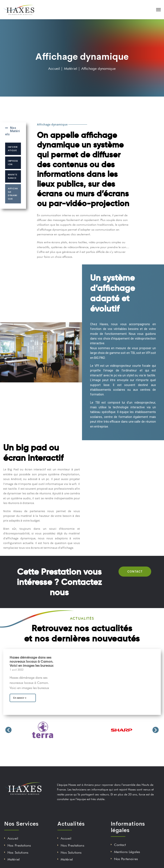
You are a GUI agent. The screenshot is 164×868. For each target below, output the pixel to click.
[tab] (13, 131)
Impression (13, 163)
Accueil (13, 838)
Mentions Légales (127, 852)
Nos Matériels (12, 131)
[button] (8, 730)
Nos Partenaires (126, 859)
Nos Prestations (19, 845)
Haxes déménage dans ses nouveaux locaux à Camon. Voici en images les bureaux (31, 661)
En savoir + (20, 698)
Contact (120, 845)
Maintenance (12, 176)
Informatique (13, 149)
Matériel (14, 859)
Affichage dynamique (13, 194)
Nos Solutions (18, 852)
